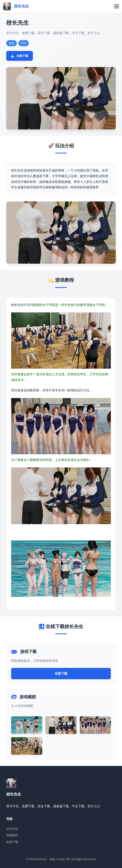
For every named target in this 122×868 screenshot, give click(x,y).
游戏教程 (12, 835)
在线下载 (20, 56)
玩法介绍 (12, 829)
